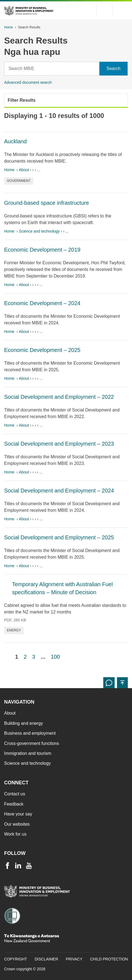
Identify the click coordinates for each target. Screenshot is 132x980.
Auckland (15, 141)
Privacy (74, 959)
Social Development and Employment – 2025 (59, 537)
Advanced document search (28, 82)
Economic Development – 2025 (42, 350)
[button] (122, 683)
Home (9, 27)
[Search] (52, 69)
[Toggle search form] (105, 10)
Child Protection (109, 959)
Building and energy (23, 723)
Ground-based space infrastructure (47, 203)
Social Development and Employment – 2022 (59, 397)
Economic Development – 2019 (42, 250)
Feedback (14, 804)
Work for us (15, 834)
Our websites (17, 824)
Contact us (15, 794)
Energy (14, 630)
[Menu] (122, 10)
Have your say (18, 814)
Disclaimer (46, 959)
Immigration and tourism (28, 753)
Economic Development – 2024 (42, 303)
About (24, 170)
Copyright (16, 959)
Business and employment (30, 733)
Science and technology (39, 231)
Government (19, 181)
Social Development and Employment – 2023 (59, 444)
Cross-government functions (32, 743)
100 (55, 657)
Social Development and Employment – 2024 (59, 491)
